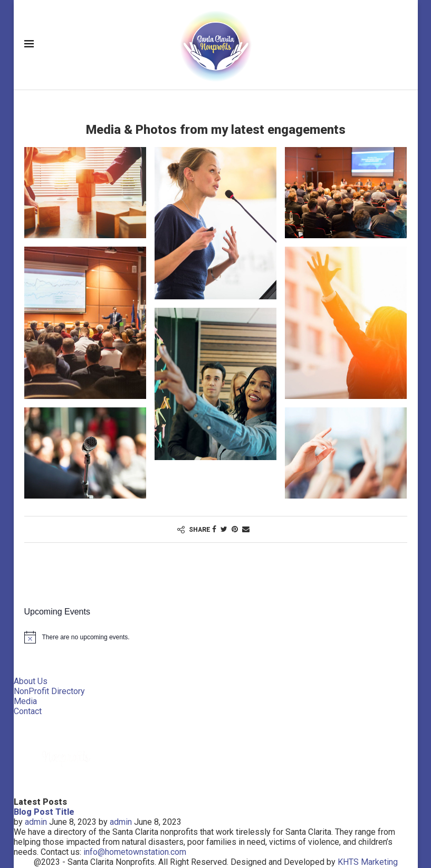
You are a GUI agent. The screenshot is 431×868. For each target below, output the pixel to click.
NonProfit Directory (49, 691)
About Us (31, 681)
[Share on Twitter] (224, 529)
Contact (28, 711)
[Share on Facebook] (214, 529)
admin (36, 822)
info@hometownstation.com (135, 852)
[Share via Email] (246, 529)
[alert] (216, 637)
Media (25, 701)
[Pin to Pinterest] (235, 529)
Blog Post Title (44, 812)
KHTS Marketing (368, 862)
